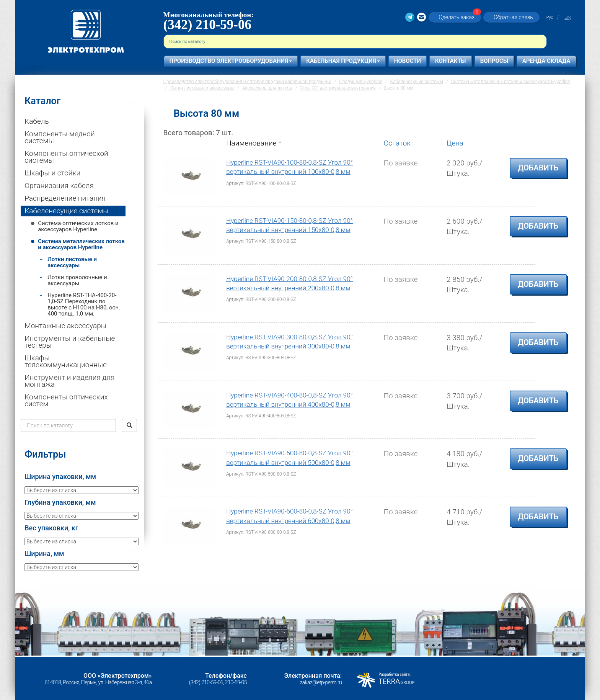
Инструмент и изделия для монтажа (69, 381)
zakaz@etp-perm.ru (321, 682)
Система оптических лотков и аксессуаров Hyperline (78, 226)
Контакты (451, 61)
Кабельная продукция (343, 61)
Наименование (254, 143)
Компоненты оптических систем (66, 400)
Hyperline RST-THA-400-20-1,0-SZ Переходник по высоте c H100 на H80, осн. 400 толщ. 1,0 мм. (84, 304)
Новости (408, 61)
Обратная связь (513, 17)
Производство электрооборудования (231, 61)
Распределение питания (65, 198)
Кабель (37, 121)
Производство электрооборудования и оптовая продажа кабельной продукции (247, 82)
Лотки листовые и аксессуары (72, 262)
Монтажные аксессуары (65, 326)
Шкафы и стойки (52, 173)
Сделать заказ (459, 17)
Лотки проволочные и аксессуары (77, 280)
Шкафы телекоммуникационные (66, 361)
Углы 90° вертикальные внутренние (338, 88)
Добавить (538, 168)
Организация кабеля (59, 186)
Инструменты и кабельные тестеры (70, 342)
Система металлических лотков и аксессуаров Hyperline (81, 244)
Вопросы (494, 61)
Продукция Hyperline (361, 82)
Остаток (397, 143)
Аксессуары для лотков (267, 88)
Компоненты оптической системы (66, 157)
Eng (568, 17)
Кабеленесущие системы (66, 211)
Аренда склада (546, 61)
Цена (455, 143)
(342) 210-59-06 (207, 25)
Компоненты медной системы (60, 137)
